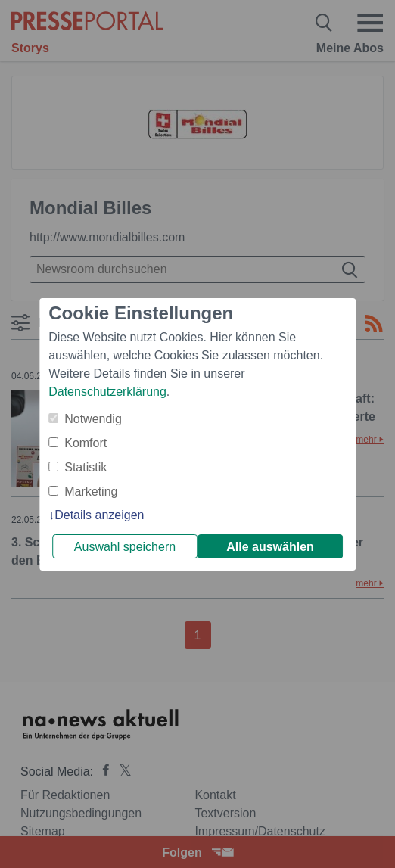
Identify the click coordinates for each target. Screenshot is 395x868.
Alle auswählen (270, 547)
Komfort (86, 443)
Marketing (91, 492)
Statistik (86, 467)
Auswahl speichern (125, 547)
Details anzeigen (99, 515)
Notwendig (93, 419)
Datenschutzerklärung (107, 392)
